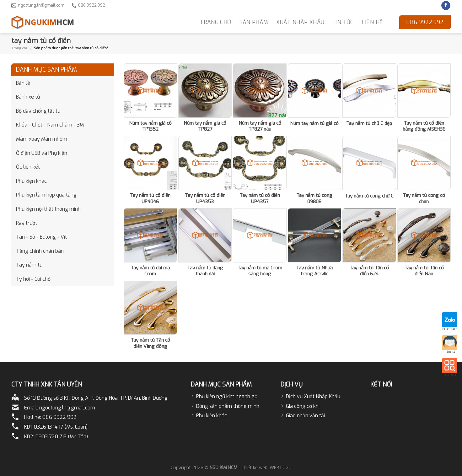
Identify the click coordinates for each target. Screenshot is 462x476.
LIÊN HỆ (372, 22)
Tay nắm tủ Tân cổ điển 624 (369, 271)
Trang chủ (20, 48)
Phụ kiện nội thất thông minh (48, 209)
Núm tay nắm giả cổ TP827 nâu (260, 126)
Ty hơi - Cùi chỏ (33, 279)
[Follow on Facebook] (446, 6)
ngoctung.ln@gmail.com (67, 408)
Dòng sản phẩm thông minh (228, 406)
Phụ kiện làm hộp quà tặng (46, 195)
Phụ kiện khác (31, 181)
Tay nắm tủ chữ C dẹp (369, 124)
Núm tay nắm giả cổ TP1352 (150, 126)
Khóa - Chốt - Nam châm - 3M (50, 125)
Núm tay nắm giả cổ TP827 (205, 126)
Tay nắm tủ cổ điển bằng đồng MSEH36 (424, 126)
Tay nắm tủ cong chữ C (369, 196)
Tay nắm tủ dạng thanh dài (205, 271)
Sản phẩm (254, 22)
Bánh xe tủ (28, 97)
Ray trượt (27, 223)
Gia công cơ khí (303, 406)
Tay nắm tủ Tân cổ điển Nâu (424, 271)
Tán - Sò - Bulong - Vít (41, 237)
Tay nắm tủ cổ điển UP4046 (150, 199)
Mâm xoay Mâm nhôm (42, 139)
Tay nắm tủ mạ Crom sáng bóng (260, 271)
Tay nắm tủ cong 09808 (314, 199)
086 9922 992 (59, 417)
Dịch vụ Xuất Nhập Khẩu (313, 396)
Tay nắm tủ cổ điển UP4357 (260, 199)
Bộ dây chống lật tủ (38, 111)
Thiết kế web (254, 468)
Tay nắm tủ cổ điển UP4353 (205, 199)
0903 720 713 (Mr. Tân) (62, 437)
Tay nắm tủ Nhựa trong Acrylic (314, 271)
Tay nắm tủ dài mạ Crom (150, 271)
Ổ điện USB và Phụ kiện (42, 153)
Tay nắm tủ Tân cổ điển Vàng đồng (150, 343)
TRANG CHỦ (215, 22)
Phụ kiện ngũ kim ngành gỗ (227, 396)
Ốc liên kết (28, 167)
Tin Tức (343, 22)
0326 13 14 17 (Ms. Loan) (61, 427)
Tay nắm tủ (29, 265)
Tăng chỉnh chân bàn (40, 251)
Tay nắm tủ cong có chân (424, 199)
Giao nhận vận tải (305, 416)
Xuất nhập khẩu (300, 22)
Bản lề (23, 83)
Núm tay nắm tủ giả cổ (314, 124)
